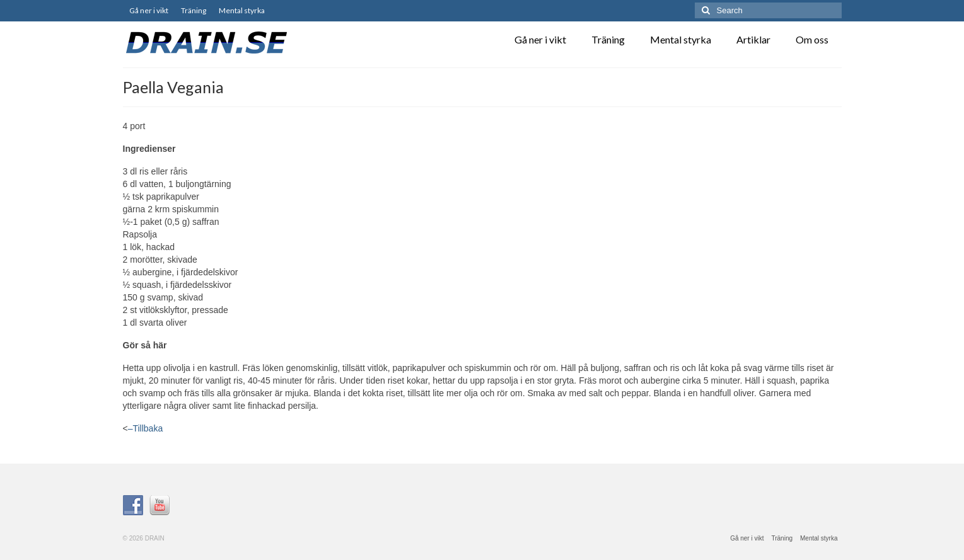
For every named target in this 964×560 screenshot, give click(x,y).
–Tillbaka (146, 428)
